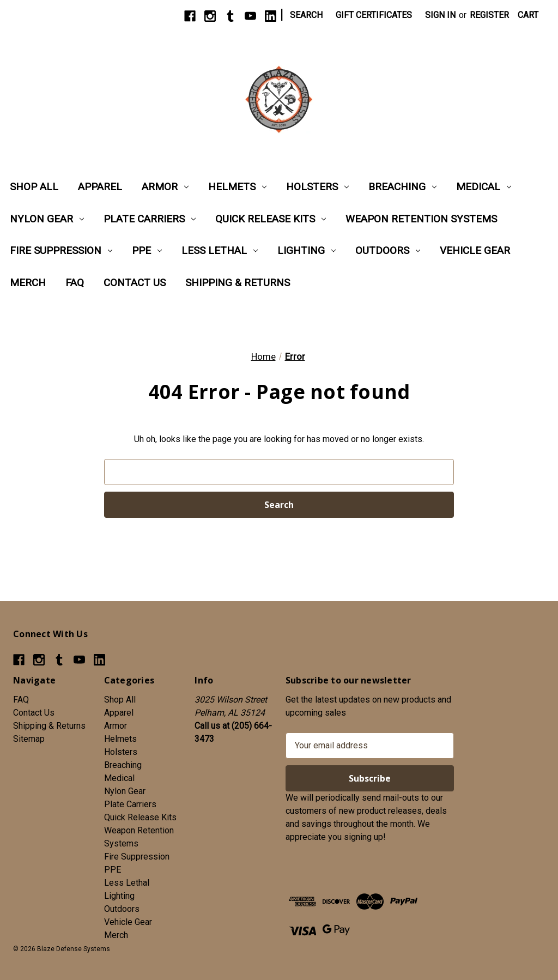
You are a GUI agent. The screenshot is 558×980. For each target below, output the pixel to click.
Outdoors (388, 250)
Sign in (440, 15)
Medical (484, 187)
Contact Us (135, 283)
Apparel (100, 187)
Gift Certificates (374, 15)
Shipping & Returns (238, 283)
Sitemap (29, 739)
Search (306, 15)
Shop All (34, 187)
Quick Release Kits (271, 219)
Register (489, 15)
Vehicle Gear (475, 250)
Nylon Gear (47, 219)
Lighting (307, 250)
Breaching (402, 187)
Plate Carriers (150, 219)
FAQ (75, 283)
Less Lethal (220, 250)
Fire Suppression (61, 250)
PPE (147, 250)
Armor (165, 187)
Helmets (237, 187)
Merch (28, 283)
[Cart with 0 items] (528, 15)
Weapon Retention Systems (421, 219)
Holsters (317, 187)
